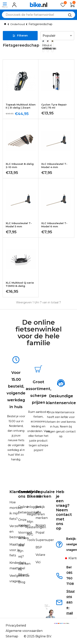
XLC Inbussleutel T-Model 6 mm (54, 225)
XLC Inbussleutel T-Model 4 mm (54, 166)
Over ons (23, 494)
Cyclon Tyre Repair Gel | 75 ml (54, 106)
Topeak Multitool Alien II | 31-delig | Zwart (21, 106)
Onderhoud (17, 24)
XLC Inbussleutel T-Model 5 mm (19, 225)
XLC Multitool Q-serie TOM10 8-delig (20, 284)
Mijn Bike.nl (34, 494)
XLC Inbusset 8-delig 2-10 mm (20, 166)
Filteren (20, 36)
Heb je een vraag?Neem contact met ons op (64, 510)
